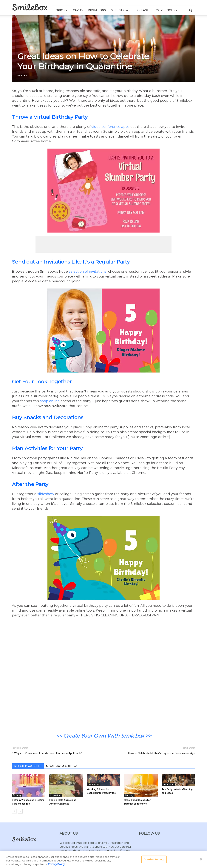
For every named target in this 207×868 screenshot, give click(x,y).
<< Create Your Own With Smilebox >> (104, 736)
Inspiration (56, 795)
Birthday (17, 795)
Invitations (97, 10)
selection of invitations (88, 272)
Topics (61, 10)
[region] (103, 860)
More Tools (167, 10)
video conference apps (110, 127)
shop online (50, 401)
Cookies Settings (154, 859)
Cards (78, 10)
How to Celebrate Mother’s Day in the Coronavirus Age (162, 753)
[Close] (201, 859)
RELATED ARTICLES (28, 766)
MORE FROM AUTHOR (61, 766)
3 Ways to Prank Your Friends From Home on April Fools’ (47, 753)
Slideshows (121, 10)
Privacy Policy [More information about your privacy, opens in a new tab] (56, 864)
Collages (143, 10)
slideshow (46, 494)
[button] (191, 10)
